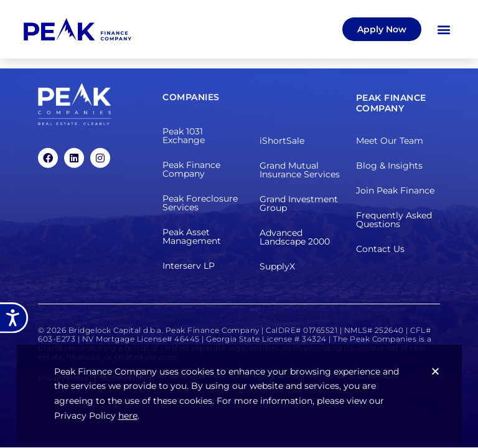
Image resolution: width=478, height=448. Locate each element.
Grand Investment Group (299, 203)
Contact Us (380, 249)
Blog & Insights (389, 166)
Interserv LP (189, 266)
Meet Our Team (390, 141)
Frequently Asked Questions (394, 220)
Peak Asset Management (192, 236)
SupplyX (277, 266)
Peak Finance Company (191, 169)
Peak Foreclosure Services (200, 203)
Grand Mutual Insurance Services (300, 170)
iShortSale (282, 141)
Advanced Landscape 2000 (295, 237)
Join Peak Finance (395, 190)
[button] (444, 29)
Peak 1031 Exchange (184, 136)
